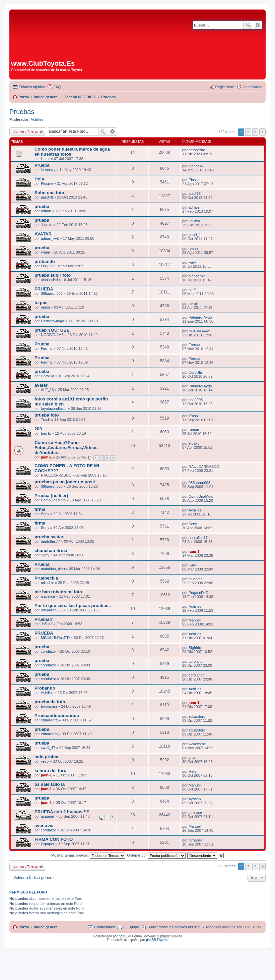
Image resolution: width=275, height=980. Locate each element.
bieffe (193, 290)
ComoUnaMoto (53, 500)
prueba (42, 206)
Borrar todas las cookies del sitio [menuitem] (174, 927)
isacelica (48, 596)
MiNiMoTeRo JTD (55, 638)
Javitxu (47, 225)
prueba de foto (50, 702)
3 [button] (255, 132)
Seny (45, 514)
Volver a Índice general (34, 878)
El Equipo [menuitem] (131, 927)
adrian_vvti (50, 238)
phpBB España (157, 940)
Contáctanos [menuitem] (105, 927)
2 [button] (248, 132)
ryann (46, 252)
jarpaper (48, 816)
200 (38, 429)
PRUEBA (44, 289)
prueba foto (47, 415)
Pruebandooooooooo (57, 716)
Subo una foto (49, 193)
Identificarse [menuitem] (252, 87)
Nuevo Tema (25, 131)
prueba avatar (49, 537)
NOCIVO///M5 (52, 335)
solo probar (47, 757)
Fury (45, 266)
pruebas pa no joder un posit (65, 482)
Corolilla (48, 376)
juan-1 (46, 457)
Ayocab (195, 799)
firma (40, 509)
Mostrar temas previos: (88, 855)
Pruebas (22, 112)
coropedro (197, 150)
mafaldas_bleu (53, 569)
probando (45, 261)
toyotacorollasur (54, 409)
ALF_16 (47, 390)
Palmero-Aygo (53, 321)
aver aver (44, 826)
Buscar (248, 25)
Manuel (195, 620)
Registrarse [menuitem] (224, 87)
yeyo (45, 761)
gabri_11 (196, 235)
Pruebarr (44, 619)
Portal (24, 97)
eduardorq (49, 720)
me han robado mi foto (58, 592)
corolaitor (48, 651)
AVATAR (43, 234)
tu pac (41, 303)
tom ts (46, 433)
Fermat (47, 348)
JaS (44, 624)
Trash (46, 420)
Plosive (47, 183)
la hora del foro (50, 771)
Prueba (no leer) (51, 496)
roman (194, 430)
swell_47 (48, 748)
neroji (45, 307)
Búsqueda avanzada (258, 25)
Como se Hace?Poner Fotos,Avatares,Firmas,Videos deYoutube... (66, 448)
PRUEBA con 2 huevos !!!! (62, 812)
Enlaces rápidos (32, 87)
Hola (39, 179)
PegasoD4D (198, 593)
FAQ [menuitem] (57, 87)
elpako (194, 443)
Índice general (46, 927)
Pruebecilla (46, 578)
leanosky (48, 170)
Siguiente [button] (262, 132)
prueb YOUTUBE (52, 330)
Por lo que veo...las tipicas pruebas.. (73, 606)
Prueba (42, 165)
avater (41, 385)
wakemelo (197, 744)
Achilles (37, 119)
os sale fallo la (50, 784)
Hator (45, 159)
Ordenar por (156, 855)
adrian (46, 211)
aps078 (47, 197)
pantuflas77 (50, 541)
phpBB (124, 936)
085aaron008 (52, 293)
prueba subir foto (53, 275)
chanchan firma (51, 551)
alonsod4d (49, 280)
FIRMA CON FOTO (54, 839)
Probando (45, 688)
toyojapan (49, 706)
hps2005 (196, 400)
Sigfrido (195, 648)
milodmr (47, 583)
